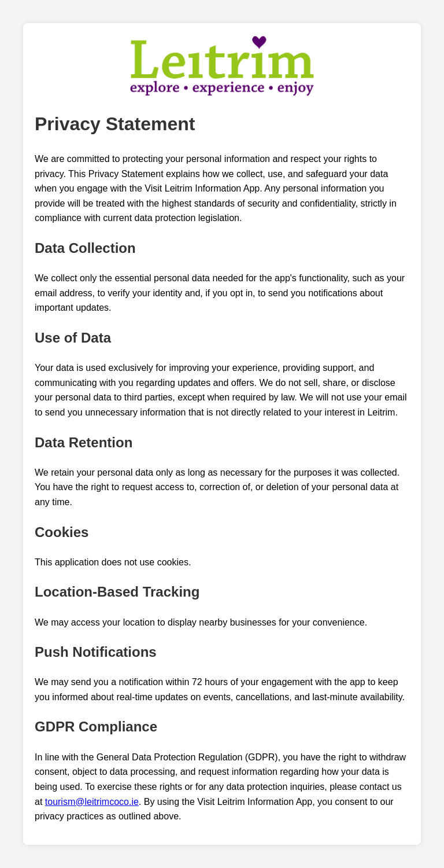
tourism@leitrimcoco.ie (92, 802)
